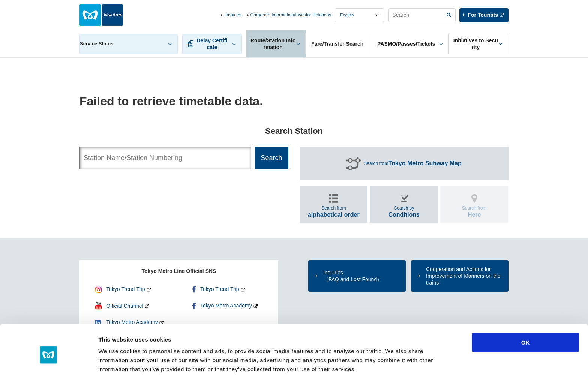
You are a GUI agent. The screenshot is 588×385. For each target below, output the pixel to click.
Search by (404, 212)
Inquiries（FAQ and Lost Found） (353, 276)
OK (526, 319)
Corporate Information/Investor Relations (291, 15)
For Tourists (483, 15)
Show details (394, 370)
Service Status (97, 44)
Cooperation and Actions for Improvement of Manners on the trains (463, 276)
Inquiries (233, 15)
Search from (413, 163)
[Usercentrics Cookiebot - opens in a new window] (49, 370)
